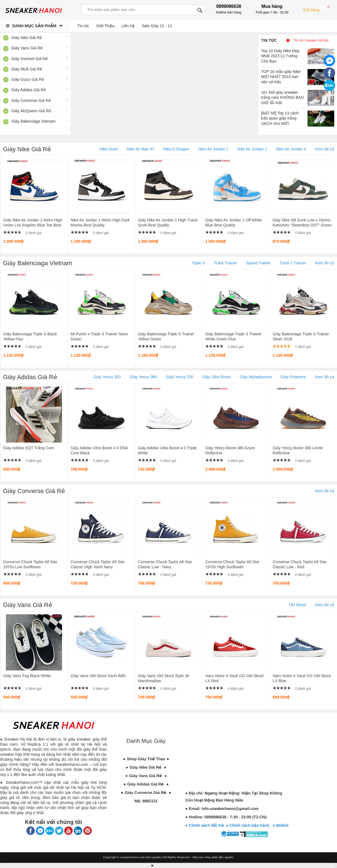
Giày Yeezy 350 (107, 377)
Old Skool (297, 605)
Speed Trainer (258, 263)
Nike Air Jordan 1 (213, 149)
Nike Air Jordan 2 (252, 149)
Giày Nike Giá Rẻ (27, 38)
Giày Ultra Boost (216, 377)
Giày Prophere (293, 377)
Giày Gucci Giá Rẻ (28, 79)
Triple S (198, 263)
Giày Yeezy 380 (143, 377)
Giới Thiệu (105, 26)
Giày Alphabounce (256, 377)
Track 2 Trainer (293, 263)
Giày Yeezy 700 (179, 377)
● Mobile (281, 825)
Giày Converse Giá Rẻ (31, 100)
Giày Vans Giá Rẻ (27, 48)
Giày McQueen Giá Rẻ (31, 111)
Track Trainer (226, 263)
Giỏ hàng (317, 9)
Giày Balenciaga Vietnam (34, 121)
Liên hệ (128, 26)
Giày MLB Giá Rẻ (27, 69)
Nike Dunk (109, 149)
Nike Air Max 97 (140, 149)
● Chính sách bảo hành (249, 825)
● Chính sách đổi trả (205, 825)
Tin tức (269, 40)
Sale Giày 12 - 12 (157, 26)
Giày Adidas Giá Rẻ (29, 90)
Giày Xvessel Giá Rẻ (30, 59)
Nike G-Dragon (176, 149)
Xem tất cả (325, 149)
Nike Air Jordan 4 (291, 149)
